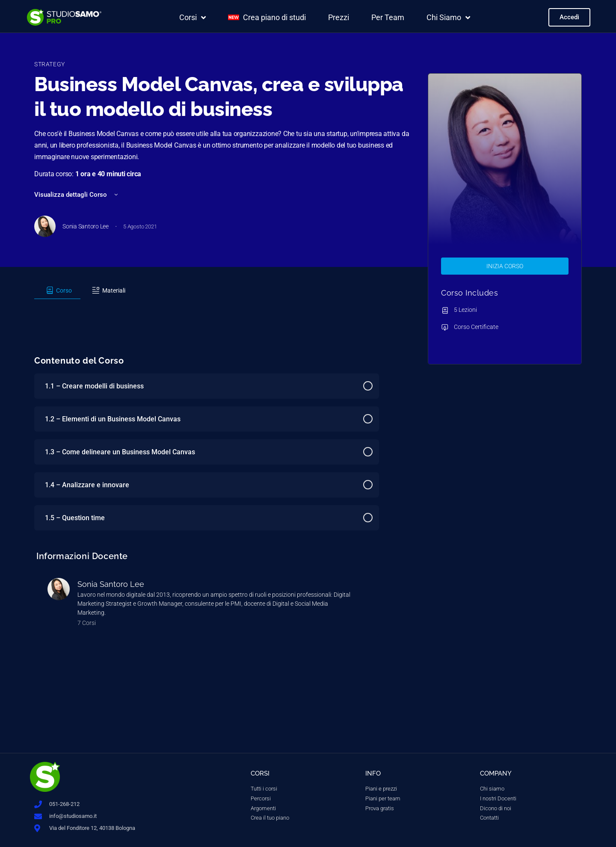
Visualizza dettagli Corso (77, 195)
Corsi (192, 18)
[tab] (57, 290)
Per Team (388, 17)
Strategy (50, 64)
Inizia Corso (505, 266)
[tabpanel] (207, 307)
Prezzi (339, 17)
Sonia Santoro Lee (111, 584)
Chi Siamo (448, 18)
